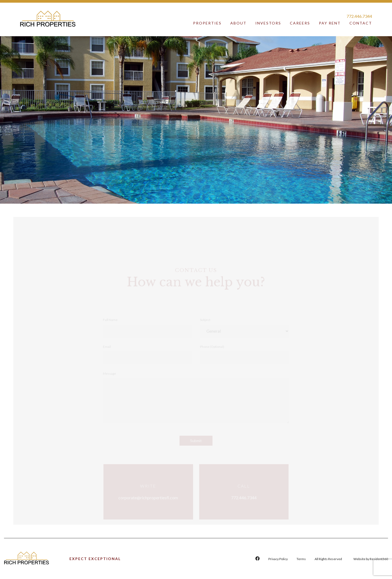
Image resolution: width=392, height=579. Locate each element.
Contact (361, 23)
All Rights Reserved (328, 559)
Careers (300, 23)
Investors (268, 23)
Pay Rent (330, 23)
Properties (207, 23)
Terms (301, 559)
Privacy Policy (278, 559)
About (238, 23)
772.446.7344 (359, 16)
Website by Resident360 (371, 559)
